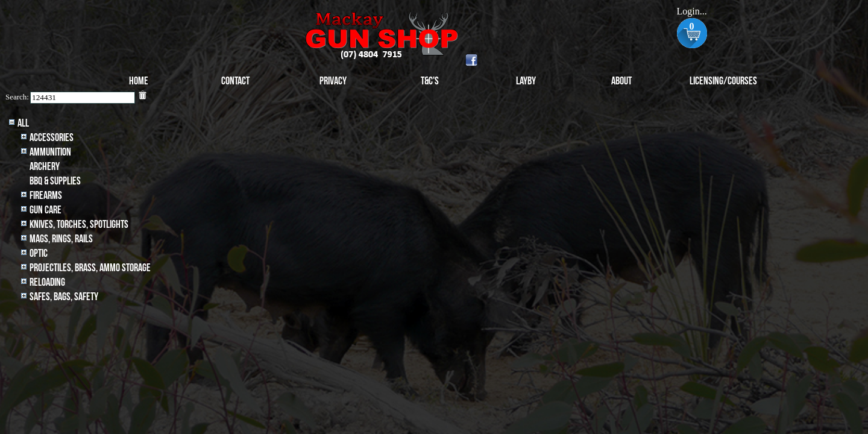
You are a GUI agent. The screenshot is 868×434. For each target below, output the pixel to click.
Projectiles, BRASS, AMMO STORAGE (90, 268)
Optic (39, 253)
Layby (526, 81)
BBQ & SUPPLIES (55, 181)
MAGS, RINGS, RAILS (61, 239)
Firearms (46, 196)
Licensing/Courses (723, 81)
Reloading (47, 282)
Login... (691, 11)
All (23, 123)
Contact (235, 81)
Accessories (52, 138)
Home (139, 81)
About (621, 81)
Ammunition (50, 152)
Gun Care (46, 210)
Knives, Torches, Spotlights (79, 225)
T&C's (430, 81)
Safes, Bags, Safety (64, 297)
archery (45, 167)
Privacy (333, 81)
